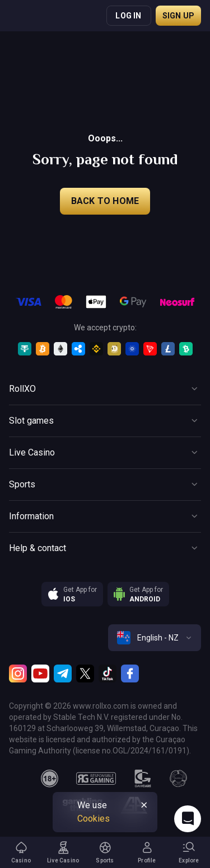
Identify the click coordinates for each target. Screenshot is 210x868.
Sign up (178, 16)
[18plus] (50, 779)
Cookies (94, 819)
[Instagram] (18, 673)
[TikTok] (108, 673)
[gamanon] (179, 779)
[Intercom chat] (188, 819)
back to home (105, 201)
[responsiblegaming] (96, 779)
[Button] (105, 389)
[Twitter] (85, 673)
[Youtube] (40, 673)
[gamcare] (143, 779)
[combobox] (155, 638)
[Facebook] (130, 673)
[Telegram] (63, 673)
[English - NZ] (155, 638)
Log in (128, 16)
